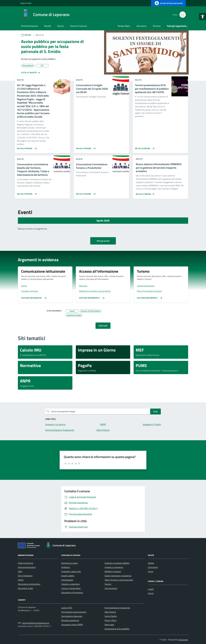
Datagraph (184, 640)
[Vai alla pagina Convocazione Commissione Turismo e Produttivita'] (85, 193)
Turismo (157, 26)
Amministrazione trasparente (117, 608)
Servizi (60, 26)
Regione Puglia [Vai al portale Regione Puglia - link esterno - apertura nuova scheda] (26, 3)
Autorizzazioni (67, 580)
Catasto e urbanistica (70, 584)
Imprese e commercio (114, 567)
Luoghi (151, 589)
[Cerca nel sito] (183, 15)
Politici (21, 580)
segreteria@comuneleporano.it (36, 623)
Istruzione (141, 26)
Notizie (151, 563)
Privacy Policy (111, 620)
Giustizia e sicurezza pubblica (117, 563)
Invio (155, 411)
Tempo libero (124, 26)
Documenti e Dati (25, 588)
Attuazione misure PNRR (72, 625)
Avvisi (150, 571)
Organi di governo (26, 563)
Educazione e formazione (72, 592)
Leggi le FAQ (67, 608)
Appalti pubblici (68, 576)
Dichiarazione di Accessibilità (117, 629)
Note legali (109, 625)
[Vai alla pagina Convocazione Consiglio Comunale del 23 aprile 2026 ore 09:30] (85, 147)
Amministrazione (29, 26)
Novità (48, 26)
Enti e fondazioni (25, 576)
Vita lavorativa (111, 588)
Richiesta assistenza (70, 620)
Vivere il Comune (78, 26)
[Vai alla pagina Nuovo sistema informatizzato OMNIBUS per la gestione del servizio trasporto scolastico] (146, 193)
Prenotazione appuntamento (74, 612)
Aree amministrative (27, 567)
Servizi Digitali (111, 616)
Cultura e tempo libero (71, 588)
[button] (203, 17)
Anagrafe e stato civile (71, 571)
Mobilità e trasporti (113, 571)
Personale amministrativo (29, 584)
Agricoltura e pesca (69, 563)
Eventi (151, 593)
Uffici (20, 571)
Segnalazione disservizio (72, 616)
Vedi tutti (103, 326)
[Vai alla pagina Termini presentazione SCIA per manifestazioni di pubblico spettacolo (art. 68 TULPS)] (144, 147)
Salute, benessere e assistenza (118, 576)
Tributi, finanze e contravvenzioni (119, 580)
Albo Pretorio (110, 612)
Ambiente (65, 567)
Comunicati (153, 567)
